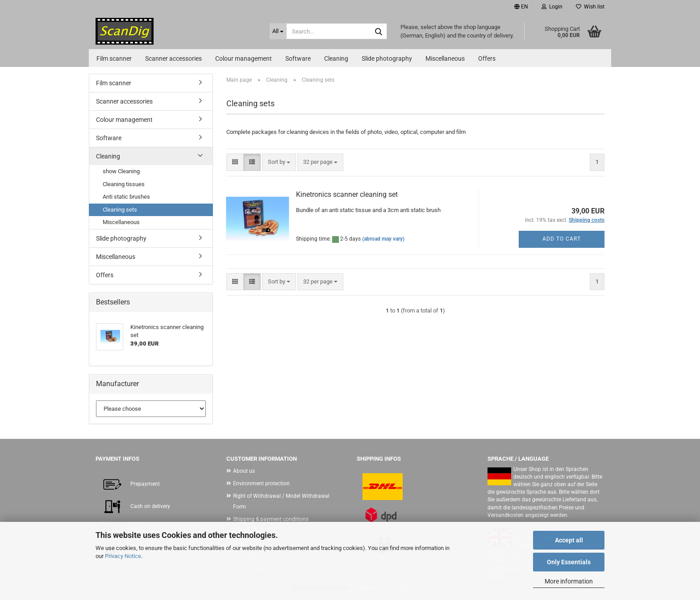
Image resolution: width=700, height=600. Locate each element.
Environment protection (261, 483)
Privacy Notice (123, 556)
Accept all (569, 540)
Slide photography (387, 58)
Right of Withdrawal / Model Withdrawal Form (281, 501)
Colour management (244, 58)
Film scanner (114, 58)
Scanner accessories (173, 58)
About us (244, 471)
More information (569, 581)
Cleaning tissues (124, 184)
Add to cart (562, 239)
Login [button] (552, 7)
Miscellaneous (445, 58)
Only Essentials (569, 562)
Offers (487, 58)
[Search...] (278, 31)
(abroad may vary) (383, 239)
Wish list (590, 7)
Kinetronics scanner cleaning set (347, 194)
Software (298, 58)
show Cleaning (121, 171)
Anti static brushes (126, 197)
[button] (521, 7)
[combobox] (279, 162)
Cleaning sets (120, 210)
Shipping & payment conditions (271, 519)
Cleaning (336, 58)
